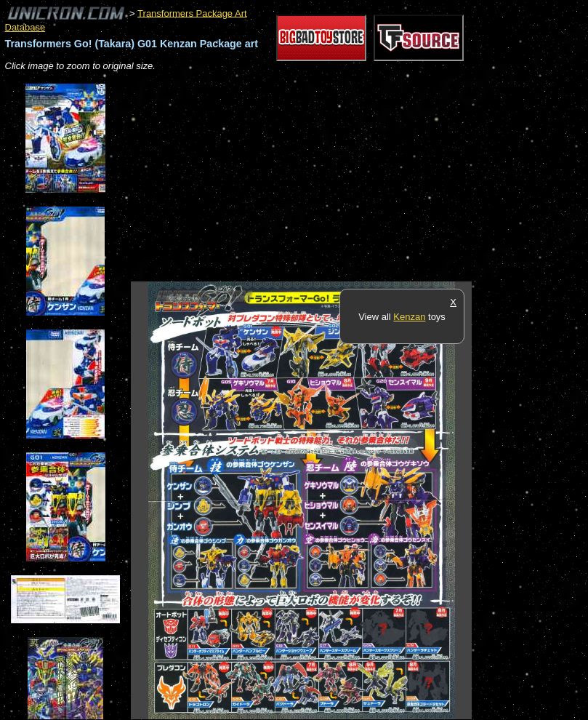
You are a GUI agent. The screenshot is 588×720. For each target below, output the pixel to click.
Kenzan (409, 317)
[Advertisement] (301, 177)
